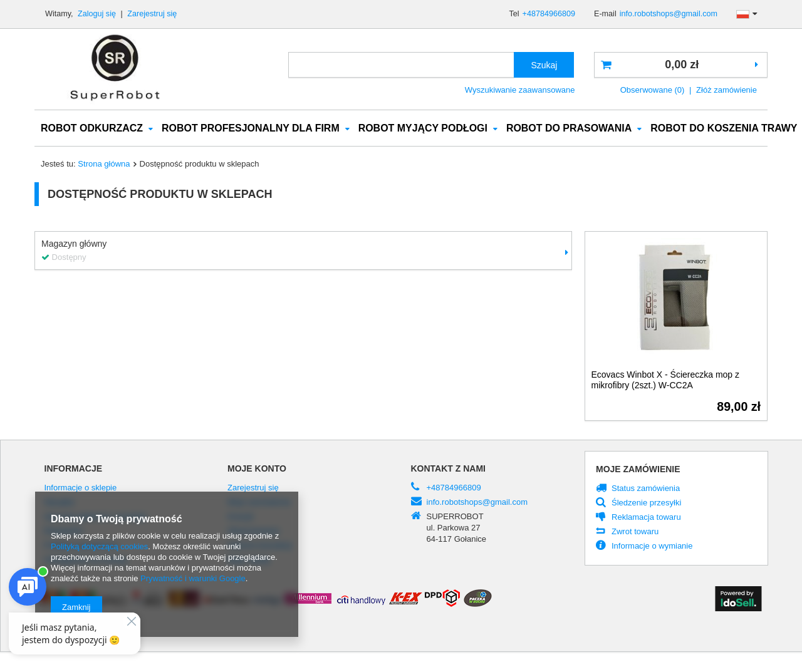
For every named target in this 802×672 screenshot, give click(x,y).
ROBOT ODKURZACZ (92, 129)
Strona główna (104, 164)
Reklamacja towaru (646, 518)
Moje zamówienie (638, 470)
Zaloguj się (98, 14)
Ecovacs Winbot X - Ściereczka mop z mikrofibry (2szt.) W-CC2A (666, 380)
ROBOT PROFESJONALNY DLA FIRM (251, 129)
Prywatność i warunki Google (193, 578)
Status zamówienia (646, 489)
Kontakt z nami (449, 469)
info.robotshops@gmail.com (669, 14)
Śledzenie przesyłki (646, 504)
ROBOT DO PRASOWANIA (569, 129)
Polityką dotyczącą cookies (99, 546)
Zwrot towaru (635, 532)
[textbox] (401, 65)
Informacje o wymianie (652, 547)
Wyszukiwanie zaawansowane (520, 90)
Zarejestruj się (152, 14)
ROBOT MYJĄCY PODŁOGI (423, 129)
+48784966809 (549, 14)
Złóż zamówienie (726, 90)
